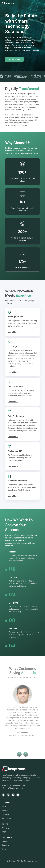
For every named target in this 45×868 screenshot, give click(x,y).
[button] (19, 759)
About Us (5, 811)
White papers (7, 828)
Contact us (6, 845)
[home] (11, 3)
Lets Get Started (14, 59)
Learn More (13, 332)
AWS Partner (6, 818)
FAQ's (4, 849)
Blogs (4, 832)
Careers (5, 841)
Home (4, 806)
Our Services (6, 814)
